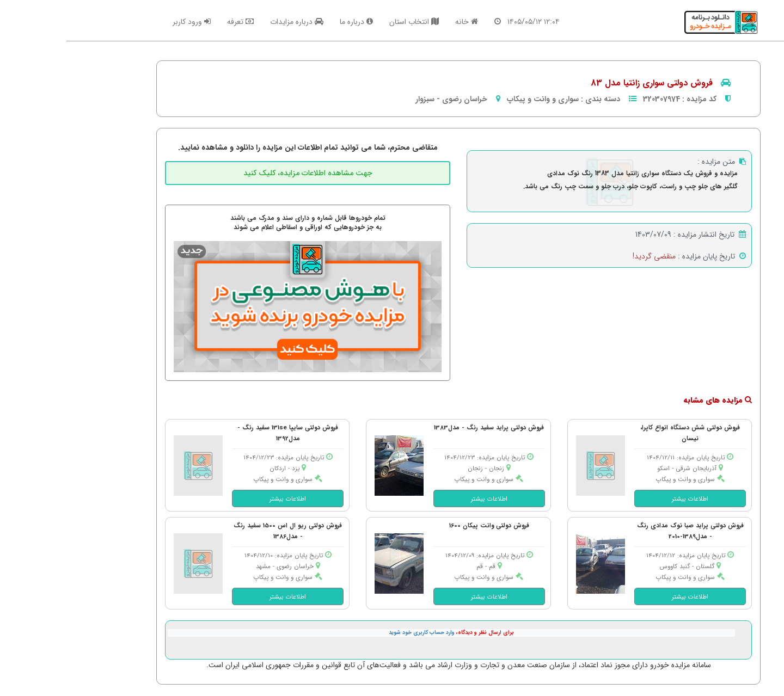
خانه (400, 22)
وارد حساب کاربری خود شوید (355, 633)
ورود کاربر (125, 22)
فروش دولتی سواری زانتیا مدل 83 (585, 83)
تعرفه (174, 22)
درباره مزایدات (230, 22)
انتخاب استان (348, 22)
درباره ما (290, 22)
